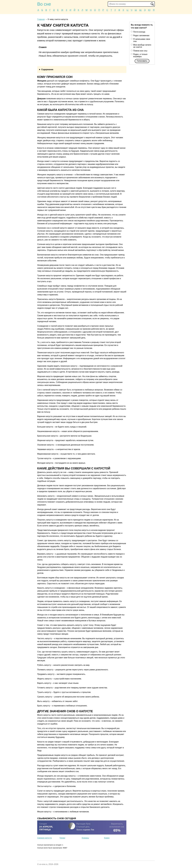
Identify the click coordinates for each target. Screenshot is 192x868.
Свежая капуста (44, 838)
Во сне (44, 4)
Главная (41, 19)
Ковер (107, 838)
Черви (62, 838)
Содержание (47, 69)
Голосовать (142, 61)
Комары (85, 838)
